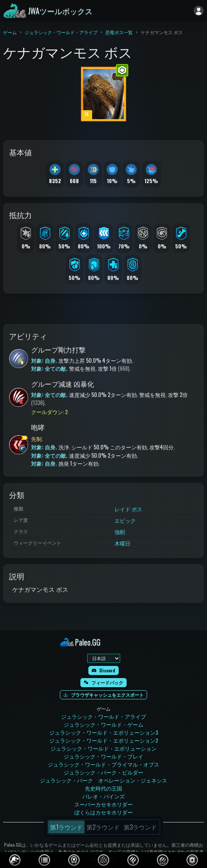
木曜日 (122, 543)
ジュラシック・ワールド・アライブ (61, 32)
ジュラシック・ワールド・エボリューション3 (104, 732)
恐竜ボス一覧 (119, 32)
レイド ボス (128, 509)
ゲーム (10, 32)
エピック (125, 520)
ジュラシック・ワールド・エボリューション (103, 748)
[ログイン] (199, 11)
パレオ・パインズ (103, 796)
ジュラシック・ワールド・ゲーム (103, 724)
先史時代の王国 (103, 788)
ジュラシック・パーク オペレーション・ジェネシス (103, 780)
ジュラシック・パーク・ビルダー (103, 772)
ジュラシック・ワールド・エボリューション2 (104, 740)
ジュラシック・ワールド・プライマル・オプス (103, 764)
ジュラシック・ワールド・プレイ (103, 756)
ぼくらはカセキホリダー (103, 812)
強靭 (120, 532)
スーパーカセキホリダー (103, 804)
